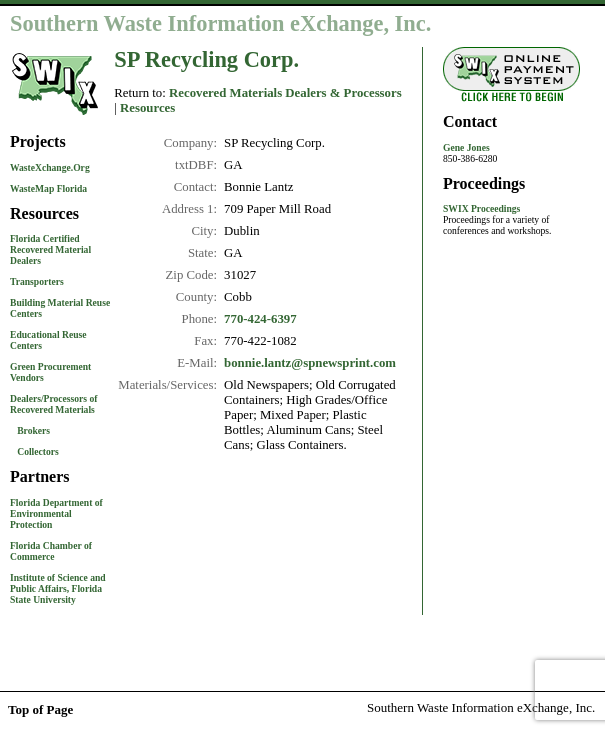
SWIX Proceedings (481, 208)
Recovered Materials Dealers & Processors (285, 93)
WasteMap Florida (48, 188)
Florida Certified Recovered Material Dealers (50, 249)
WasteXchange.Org (50, 167)
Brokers (33, 430)
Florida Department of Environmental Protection (56, 513)
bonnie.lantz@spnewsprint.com (310, 363)
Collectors (38, 451)
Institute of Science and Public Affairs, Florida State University (58, 588)
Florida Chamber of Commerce (51, 551)
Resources (147, 108)
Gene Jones (466, 147)
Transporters (37, 281)
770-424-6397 (260, 319)
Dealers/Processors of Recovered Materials (53, 404)
